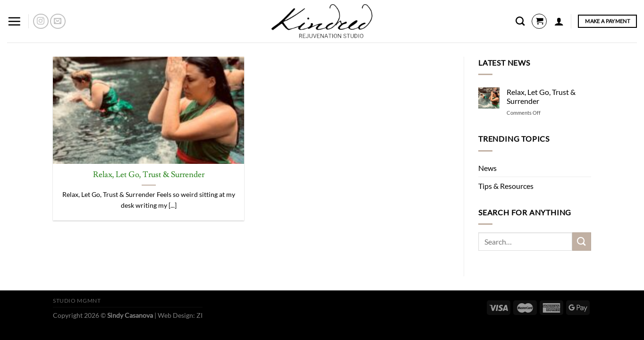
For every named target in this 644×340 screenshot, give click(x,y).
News (487, 168)
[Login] (559, 21)
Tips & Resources (506, 186)
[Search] (520, 21)
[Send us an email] (58, 21)
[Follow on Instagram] (41, 21)
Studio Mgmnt (77, 301)
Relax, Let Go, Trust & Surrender (149, 175)
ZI (199, 315)
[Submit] (582, 242)
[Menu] (14, 21)
